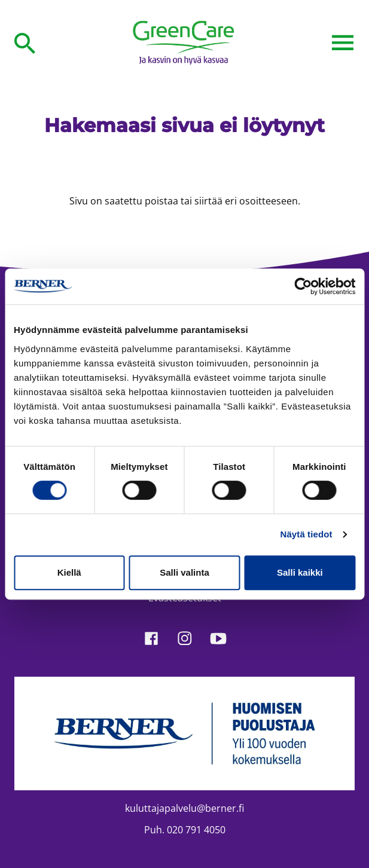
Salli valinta (184, 572)
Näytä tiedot (307, 534)
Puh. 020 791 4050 (185, 830)
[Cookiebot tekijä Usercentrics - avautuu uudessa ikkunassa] (303, 286)
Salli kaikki (300, 572)
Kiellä (69, 572)
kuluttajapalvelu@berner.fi (184, 808)
